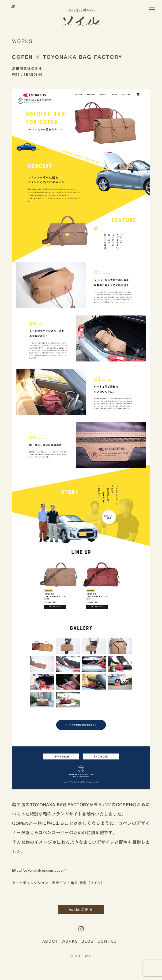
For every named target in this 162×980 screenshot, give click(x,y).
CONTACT (109, 941)
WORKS (70, 941)
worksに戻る (81, 910)
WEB (16, 75)
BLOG (88, 941)
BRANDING (33, 75)
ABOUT (50, 941)
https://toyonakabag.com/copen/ (39, 870)
